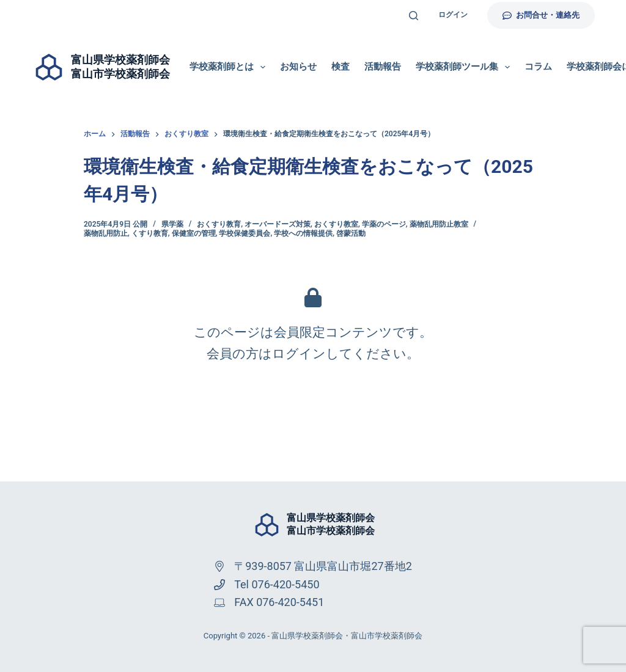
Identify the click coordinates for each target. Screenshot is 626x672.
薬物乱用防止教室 (439, 224)
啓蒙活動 (351, 233)
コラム (538, 67)
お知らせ (298, 67)
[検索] (414, 16)
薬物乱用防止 (106, 233)
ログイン (453, 15)
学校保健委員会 (245, 233)
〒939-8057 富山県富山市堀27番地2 (323, 566)
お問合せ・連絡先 (541, 15)
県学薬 (172, 224)
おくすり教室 (336, 224)
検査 (341, 67)
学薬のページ (384, 224)
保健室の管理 (194, 233)
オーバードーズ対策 (278, 224)
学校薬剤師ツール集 (465, 67)
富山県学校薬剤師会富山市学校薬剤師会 (331, 524)
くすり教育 (150, 233)
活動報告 (383, 67)
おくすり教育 (219, 224)
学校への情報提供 (303, 233)
